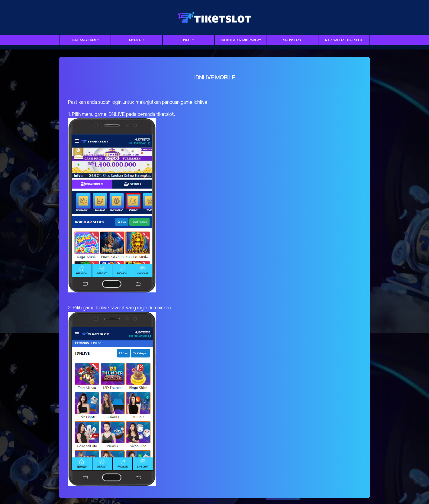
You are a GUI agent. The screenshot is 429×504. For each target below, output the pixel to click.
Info (187, 40)
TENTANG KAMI (84, 40)
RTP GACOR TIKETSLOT (344, 40)
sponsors (292, 40)
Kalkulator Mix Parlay (240, 40)
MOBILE (135, 40)
